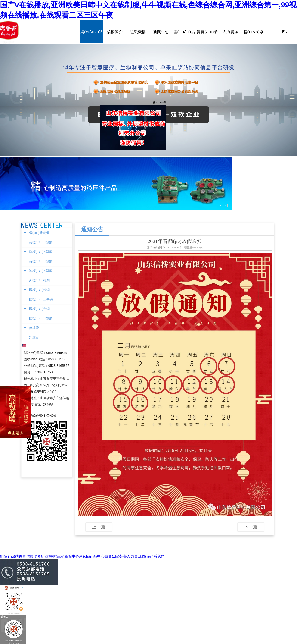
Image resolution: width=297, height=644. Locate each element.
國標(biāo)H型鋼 (40, 318)
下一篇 (251, 527)
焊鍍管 (33, 337)
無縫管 (33, 328)
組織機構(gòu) (138, 32)
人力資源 (230, 32)
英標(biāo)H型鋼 (40, 261)
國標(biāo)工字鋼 (40, 299)
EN (285, 32)
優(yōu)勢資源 (39, 233)
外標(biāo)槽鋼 (39, 280)
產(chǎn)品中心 (184, 32)
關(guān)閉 (159, 102)
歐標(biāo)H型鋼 (40, 252)
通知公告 (92, 229)
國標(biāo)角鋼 (39, 309)
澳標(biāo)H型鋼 (40, 271)
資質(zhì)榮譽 (207, 32)
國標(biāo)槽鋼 (39, 290)
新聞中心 (161, 32)
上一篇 (99, 527)
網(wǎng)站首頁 (92, 32)
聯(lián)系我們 (254, 32)
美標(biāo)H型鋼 (40, 242)
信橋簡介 (115, 32)
